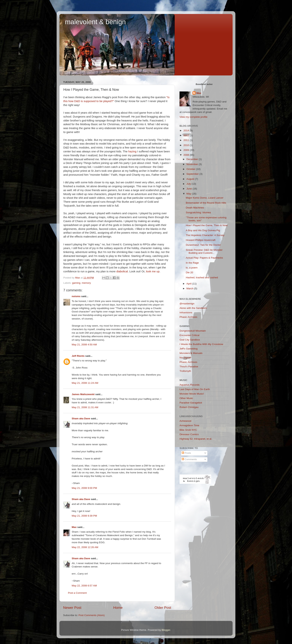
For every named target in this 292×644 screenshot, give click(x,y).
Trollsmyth (185, 371)
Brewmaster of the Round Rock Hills (206, 203)
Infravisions (186, 312)
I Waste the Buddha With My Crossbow (201, 344)
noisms (76, 296)
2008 (187, 155)
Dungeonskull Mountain (193, 331)
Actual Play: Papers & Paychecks (204, 258)
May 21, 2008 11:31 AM (85, 407)
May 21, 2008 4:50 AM (84, 345)
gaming (76, 283)
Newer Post (72, 608)
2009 (187, 150)
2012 (187, 135)
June (189, 189)
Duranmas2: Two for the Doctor (203, 245)
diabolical (122, 271)
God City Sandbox (190, 340)
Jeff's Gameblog (189, 349)
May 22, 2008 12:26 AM (85, 547)
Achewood (185, 421)
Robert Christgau (189, 407)
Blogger (166, 630)
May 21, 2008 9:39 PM (84, 516)
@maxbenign (187, 304)
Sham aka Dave (81, 418)
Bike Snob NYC (188, 430)
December (193, 159)
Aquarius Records (189, 385)
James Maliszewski (83, 394)
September (193, 174)
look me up (153, 271)
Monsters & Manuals (191, 353)
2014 (187, 130)
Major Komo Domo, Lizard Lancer (205, 198)
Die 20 (189, 272)
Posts (186, 453)
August (191, 179)
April (189, 284)
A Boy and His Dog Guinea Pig (203, 230)
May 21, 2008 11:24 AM (85, 383)
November (193, 164)
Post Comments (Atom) (92, 615)
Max (74, 527)
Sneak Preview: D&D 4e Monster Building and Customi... (204, 251)
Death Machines (195, 208)
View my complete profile (193, 117)
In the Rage (192, 263)
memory (86, 283)
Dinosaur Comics (189, 434)
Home (118, 608)
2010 (187, 145)
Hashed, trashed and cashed (202, 277)
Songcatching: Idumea (198, 212)
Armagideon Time (189, 425)
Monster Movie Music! (192, 394)
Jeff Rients (78, 356)
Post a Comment (77, 593)
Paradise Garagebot (191, 403)
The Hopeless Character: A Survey (205, 235)
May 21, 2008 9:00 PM (84, 488)
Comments (189, 459)
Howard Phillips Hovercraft (201, 240)
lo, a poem (192, 268)
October (191, 169)
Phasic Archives (188, 317)
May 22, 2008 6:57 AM (84, 586)
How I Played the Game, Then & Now (207, 225)
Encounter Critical (189, 335)
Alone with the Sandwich (193, 308)
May (189, 194)
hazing (132, 151)
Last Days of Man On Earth (195, 389)
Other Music (186, 398)
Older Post (163, 608)
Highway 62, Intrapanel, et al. (196, 439)
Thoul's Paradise (189, 367)
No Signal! (185, 358)
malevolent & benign (95, 22)
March (190, 288)
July (189, 184)
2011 (187, 140)
